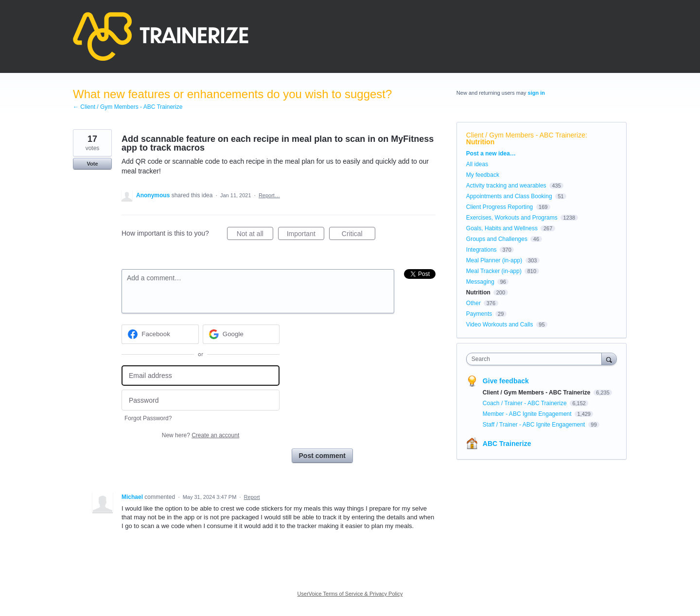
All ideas (477, 164)
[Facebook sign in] (160, 334)
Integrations (481, 250)
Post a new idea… (491, 154)
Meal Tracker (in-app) (494, 271)
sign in (536, 93)
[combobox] (536, 359)
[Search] (609, 359)
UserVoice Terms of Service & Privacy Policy (350, 594)
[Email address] (201, 376)
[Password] (201, 400)
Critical (359, 235)
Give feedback (506, 381)
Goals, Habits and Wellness (502, 228)
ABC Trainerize (507, 444)
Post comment (322, 456)
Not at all (255, 235)
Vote (92, 164)
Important (306, 235)
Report (252, 497)
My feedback (483, 175)
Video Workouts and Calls (500, 325)
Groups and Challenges (497, 239)
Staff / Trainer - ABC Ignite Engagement (535, 425)
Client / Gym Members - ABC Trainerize (526, 135)
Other (473, 303)
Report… (269, 195)
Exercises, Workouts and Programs (513, 218)
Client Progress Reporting (499, 207)
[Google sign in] (241, 334)
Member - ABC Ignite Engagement (528, 414)
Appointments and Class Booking (509, 196)
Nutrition (480, 142)
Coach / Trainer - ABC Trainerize (525, 403)
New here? (201, 435)
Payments (479, 314)
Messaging (480, 282)
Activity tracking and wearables (506, 186)
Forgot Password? (148, 418)
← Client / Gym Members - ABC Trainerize (128, 107)
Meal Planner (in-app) (494, 260)
